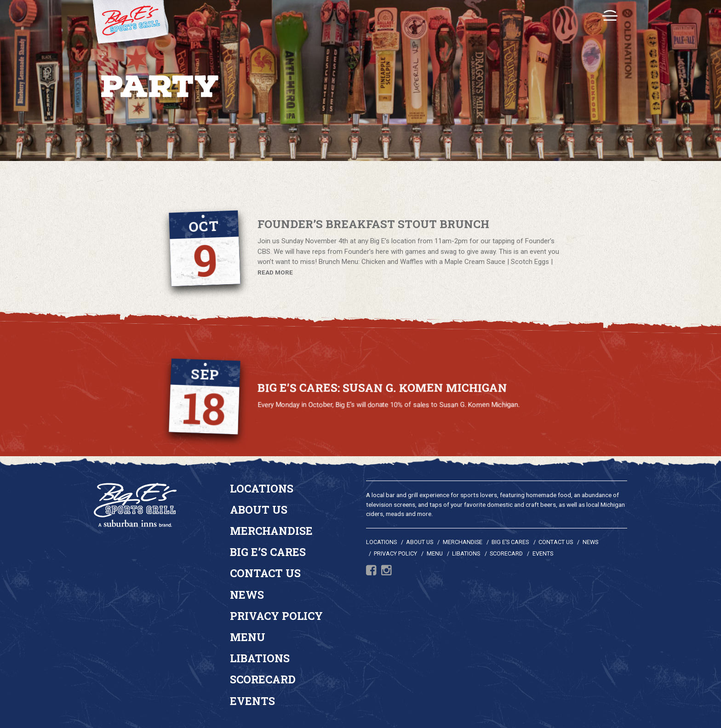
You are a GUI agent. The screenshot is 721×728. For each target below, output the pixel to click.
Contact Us (265, 573)
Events (252, 701)
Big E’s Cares (268, 552)
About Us (259, 510)
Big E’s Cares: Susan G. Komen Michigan (382, 388)
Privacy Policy (276, 616)
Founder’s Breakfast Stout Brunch (373, 225)
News (247, 595)
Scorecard (263, 679)
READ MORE (275, 272)
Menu (248, 637)
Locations (262, 488)
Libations (260, 658)
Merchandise (271, 531)
